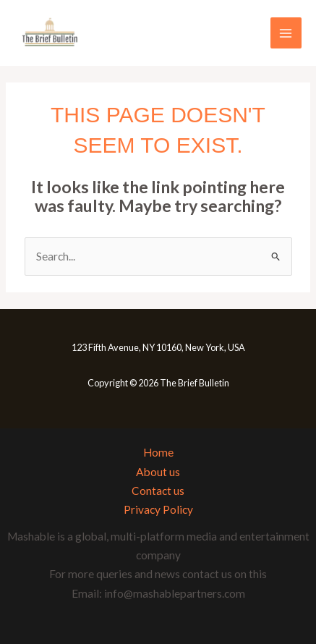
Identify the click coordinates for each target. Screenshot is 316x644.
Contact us (158, 491)
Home (158, 452)
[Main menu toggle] (286, 33)
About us (158, 472)
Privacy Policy (158, 509)
